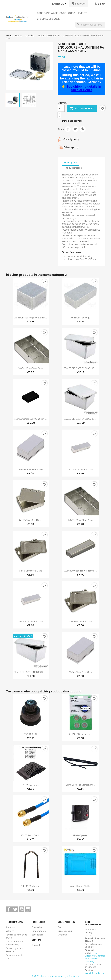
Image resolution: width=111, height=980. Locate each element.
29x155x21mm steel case (31, 621)
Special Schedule (48, 19)
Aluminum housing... (81, 318)
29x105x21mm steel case (81, 469)
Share (68, 129)
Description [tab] (71, 163)
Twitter (15, 909)
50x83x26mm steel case (81, 520)
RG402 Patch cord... (31, 835)
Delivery (10, 931)
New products (39, 931)
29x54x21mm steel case (81, 672)
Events (83, 13)
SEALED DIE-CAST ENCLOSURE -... (80, 368)
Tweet (75, 129)
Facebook (9, 909)
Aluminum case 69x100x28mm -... (31, 419)
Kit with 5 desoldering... (80, 734)
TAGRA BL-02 (31, 734)
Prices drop (37, 927)
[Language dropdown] (60, 4)
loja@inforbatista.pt (95, 973)
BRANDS (36, 945)
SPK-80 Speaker (80, 835)
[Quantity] (61, 108)
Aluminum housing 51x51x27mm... (31, 318)
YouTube (22, 909)
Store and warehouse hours (56, 13)
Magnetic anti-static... (81, 886)
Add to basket (82, 108)
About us (10, 927)
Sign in (61, 927)
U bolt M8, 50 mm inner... (31, 886)
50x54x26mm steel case (31, 368)
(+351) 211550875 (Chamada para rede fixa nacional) (95, 957)
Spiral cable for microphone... (81, 785)
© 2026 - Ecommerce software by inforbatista (55, 976)
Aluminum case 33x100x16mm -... (81, 571)
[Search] (90, 25)
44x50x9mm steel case (31, 520)
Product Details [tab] (73, 168)
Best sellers (38, 935)
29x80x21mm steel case (31, 469)
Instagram (28, 909)
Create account (66, 931)
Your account (67, 922)
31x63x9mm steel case (31, 571)
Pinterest (83, 129)
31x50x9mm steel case (81, 621)
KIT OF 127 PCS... (31, 785)
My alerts (62, 935)
